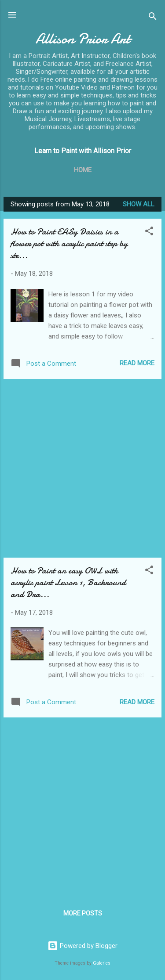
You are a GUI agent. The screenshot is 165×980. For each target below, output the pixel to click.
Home (83, 170)
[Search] (153, 18)
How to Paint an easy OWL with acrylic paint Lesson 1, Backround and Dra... (68, 582)
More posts (83, 913)
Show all (139, 204)
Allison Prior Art (83, 39)
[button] (149, 232)
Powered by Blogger (82, 946)
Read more (137, 363)
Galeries (102, 963)
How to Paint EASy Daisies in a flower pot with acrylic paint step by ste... (69, 243)
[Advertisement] (82, 468)
